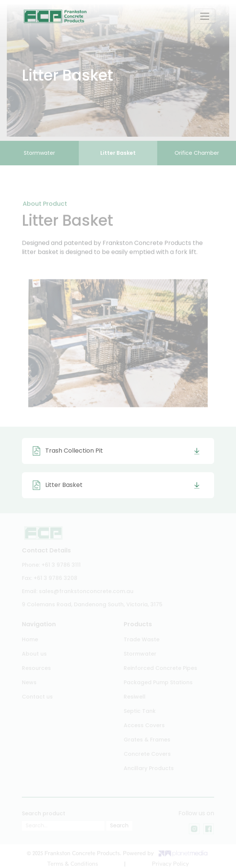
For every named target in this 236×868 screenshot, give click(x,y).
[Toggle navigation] (205, 16)
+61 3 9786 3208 (55, 578)
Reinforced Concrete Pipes (160, 668)
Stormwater (39, 153)
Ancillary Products (149, 768)
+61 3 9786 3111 (61, 565)
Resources (36, 668)
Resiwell (135, 697)
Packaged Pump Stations (158, 682)
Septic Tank (140, 711)
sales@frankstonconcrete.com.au (86, 591)
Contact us (37, 697)
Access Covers (144, 725)
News (29, 682)
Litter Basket (118, 153)
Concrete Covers (147, 754)
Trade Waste (142, 639)
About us (34, 654)
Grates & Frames (147, 740)
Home (30, 639)
